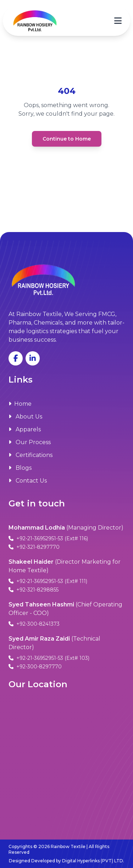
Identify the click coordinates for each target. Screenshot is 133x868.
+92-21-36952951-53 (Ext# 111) (48, 581)
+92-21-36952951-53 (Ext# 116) (48, 538)
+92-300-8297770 (35, 667)
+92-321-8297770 (34, 547)
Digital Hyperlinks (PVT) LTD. (93, 861)
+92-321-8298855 (34, 590)
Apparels (25, 429)
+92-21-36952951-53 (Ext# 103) (49, 658)
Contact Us (28, 481)
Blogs (20, 468)
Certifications (31, 455)
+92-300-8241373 (34, 624)
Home (20, 404)
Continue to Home (67, 139)
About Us (25, 417)
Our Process (30, 442)
